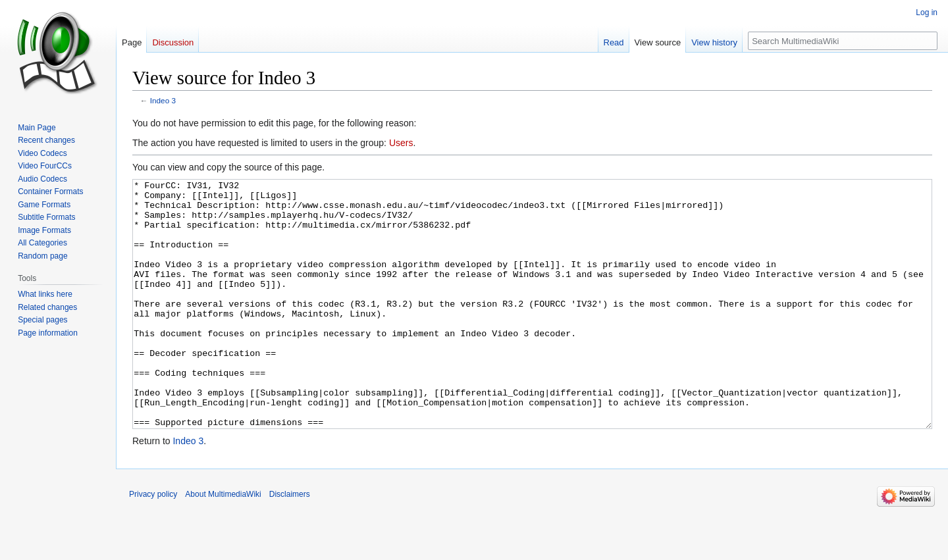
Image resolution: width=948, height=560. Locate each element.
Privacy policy (153, 544)
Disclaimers (290, 544)
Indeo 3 (163, 100)
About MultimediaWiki (223, 544)
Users (401, 143)
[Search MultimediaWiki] (843, 41)
